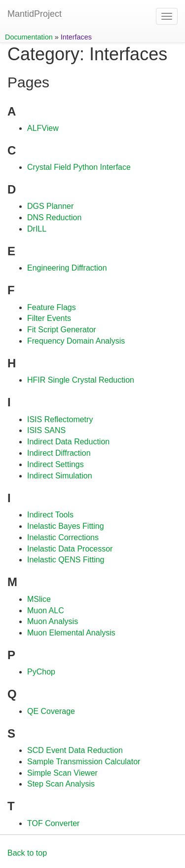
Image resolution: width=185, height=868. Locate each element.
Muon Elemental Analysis (71, 633)
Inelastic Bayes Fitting (66, 526)
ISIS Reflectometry (60, 419)
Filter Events (49, 318)
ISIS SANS (46, 430)
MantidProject (35, 14)
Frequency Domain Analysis (76, 341)
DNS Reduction (54, 217)
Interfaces (76, 37)
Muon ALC (46, 611)
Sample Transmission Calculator (84, 762)
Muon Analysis (53, 621)
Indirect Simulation (60, 476)
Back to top (27, 853)
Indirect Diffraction (59, 453)
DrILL (37, 229)
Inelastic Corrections (63, 537)
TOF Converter (53, 823)
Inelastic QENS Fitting (66, 560)
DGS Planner (50, 206)
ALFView (43, 128)
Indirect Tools (50, 515)
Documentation (29, 37)
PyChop (41, 672)
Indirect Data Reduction (68, 442)
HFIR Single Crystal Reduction (81, 380)
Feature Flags (52, 307)
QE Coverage (51, 711)
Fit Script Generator (62, 330)
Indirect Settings (55, 464)
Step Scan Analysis (61, 784)
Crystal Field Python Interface (79, 167)
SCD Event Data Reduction (75, 750)
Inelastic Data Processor (70, 549)
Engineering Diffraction (67, 268)
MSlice (39, 599)
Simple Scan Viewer (62, 773)
